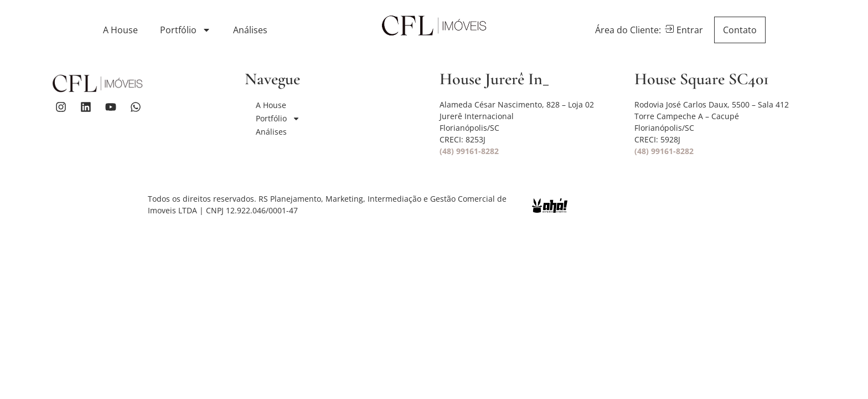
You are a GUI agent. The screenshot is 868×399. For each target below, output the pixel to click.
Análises (250, 30)
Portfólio (185, 30)
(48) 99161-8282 (469, 151)
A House (120, 30)
